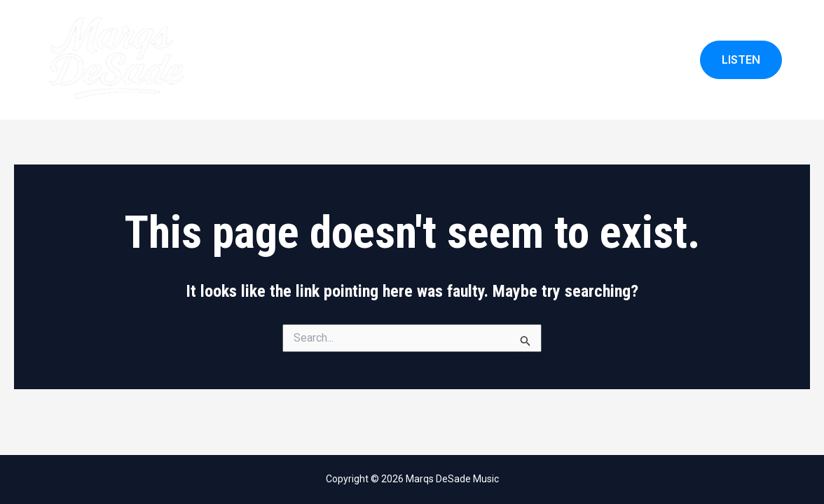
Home (418, 60)
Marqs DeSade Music (266, 60)
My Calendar (536, 60)
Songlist (610, 60)
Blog (664, 60)
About (469, 60)
